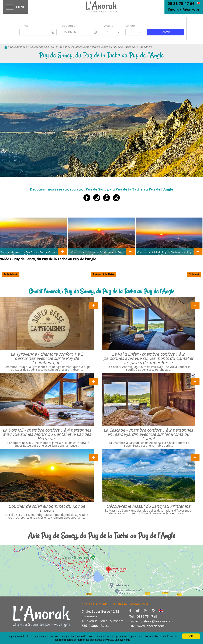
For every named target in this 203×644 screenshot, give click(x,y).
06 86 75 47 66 (181, 3)
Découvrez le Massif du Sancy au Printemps (148, 506)
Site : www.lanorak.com (147, 626)
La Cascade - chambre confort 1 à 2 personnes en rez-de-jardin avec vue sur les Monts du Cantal (148, 434)
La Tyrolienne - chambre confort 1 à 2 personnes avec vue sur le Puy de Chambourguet (47, 358)
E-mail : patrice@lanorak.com (151, 621)
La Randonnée (18, 47)
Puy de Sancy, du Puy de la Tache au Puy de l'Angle (122, 47)
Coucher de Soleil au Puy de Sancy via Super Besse (59, 47)
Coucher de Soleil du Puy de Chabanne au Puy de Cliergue (164, 253)
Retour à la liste (103, 274)
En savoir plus (122, 640)
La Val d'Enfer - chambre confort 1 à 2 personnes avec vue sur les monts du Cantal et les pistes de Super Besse (148, 358)
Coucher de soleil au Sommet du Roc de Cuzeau (47, 508)
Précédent (11, 274)
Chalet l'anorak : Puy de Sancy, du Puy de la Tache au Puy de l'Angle (101, 291)
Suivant (194, 274)
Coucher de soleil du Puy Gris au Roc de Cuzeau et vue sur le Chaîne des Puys (29, 253)
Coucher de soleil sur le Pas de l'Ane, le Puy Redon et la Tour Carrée (97, 253)
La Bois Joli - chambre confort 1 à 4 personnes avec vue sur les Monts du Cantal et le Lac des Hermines (47, 434)
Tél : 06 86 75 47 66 (143, 616)
